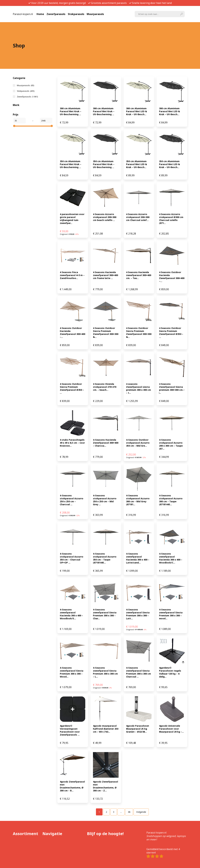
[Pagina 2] (106, 812)
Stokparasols (76, 14)
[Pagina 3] (114, 812)
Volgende (141, 812)
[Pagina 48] (129, 812)
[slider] (14, 126)
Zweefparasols (56, 14)
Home (40, 14)
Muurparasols (95, 14)
